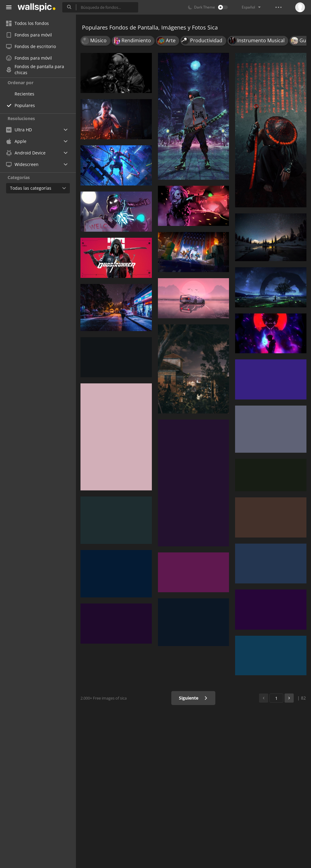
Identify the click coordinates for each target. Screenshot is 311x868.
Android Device (26, 153)
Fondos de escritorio (31, 46)
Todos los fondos (27, 23)
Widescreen (22, 164)
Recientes (24, 94)
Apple (16, 141)
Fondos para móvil (29, 35)
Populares (25, 105)
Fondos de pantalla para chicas (35, 70)
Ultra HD (19, 130)
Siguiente (193, 698)
